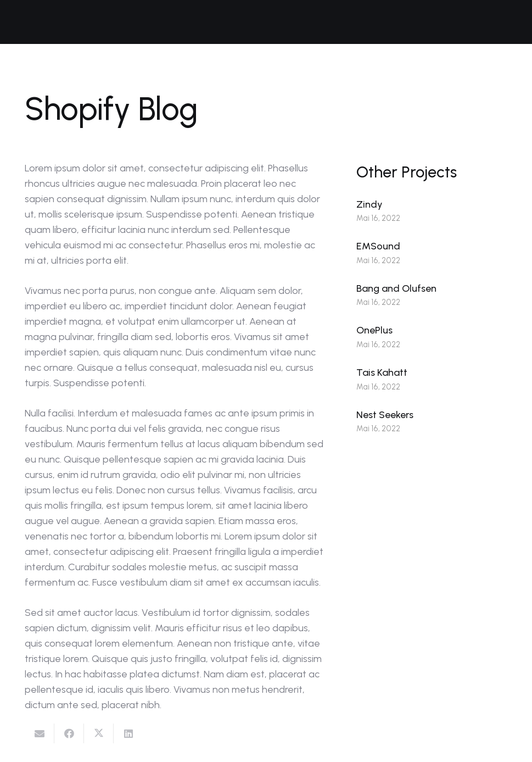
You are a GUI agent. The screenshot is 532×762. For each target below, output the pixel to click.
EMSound (378, 246)
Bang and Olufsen (396, 288)
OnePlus (374, 330)
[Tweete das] (99, 733)
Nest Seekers (385, 415)
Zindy (369, 204)
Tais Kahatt (382, 372)
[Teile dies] (69, 733)
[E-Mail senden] (40, 733)
